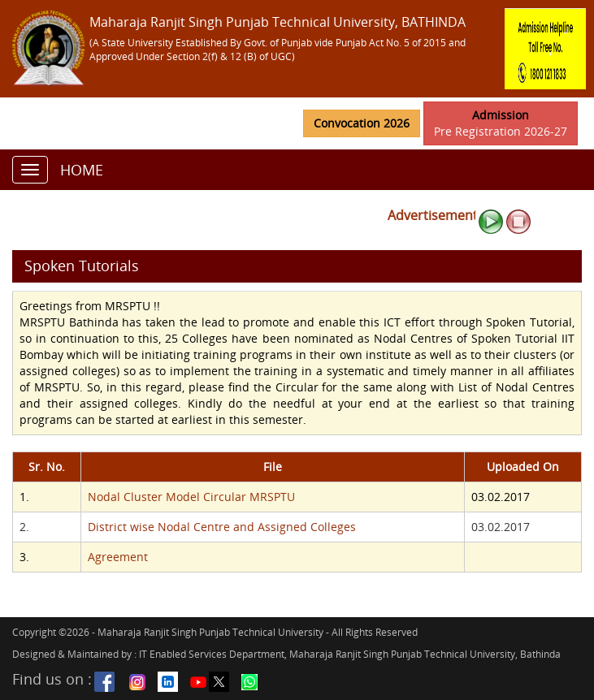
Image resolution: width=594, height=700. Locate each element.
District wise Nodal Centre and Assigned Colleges (222, 527)
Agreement (118, 557)
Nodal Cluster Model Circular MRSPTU (191, 497)
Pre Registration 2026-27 (501, 123)
